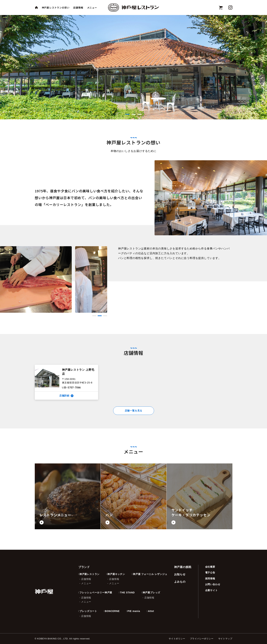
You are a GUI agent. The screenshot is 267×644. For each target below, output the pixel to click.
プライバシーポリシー (202, 639)
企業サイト (211, 590)
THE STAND (127, 593)
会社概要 (210, 567)
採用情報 (210, 579)
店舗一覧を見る (134, 411)
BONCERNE (112, 611)
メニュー (92, 8)
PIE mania (134, 611)
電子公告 (210, 573)
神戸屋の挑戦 (183, 567)
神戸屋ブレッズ (151, 593)
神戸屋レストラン (89, 574)
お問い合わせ (213, 584)
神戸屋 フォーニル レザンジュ (150, 574)
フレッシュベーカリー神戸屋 (96, 593)
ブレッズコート (88, 611)
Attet (151, 611)
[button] (127, 114)
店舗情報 (78, 8)
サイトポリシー (177, 639)
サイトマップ (225, 639)
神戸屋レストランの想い (56, 8)
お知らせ (180, 574)
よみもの (180, 582)
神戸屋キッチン (116, 574)
